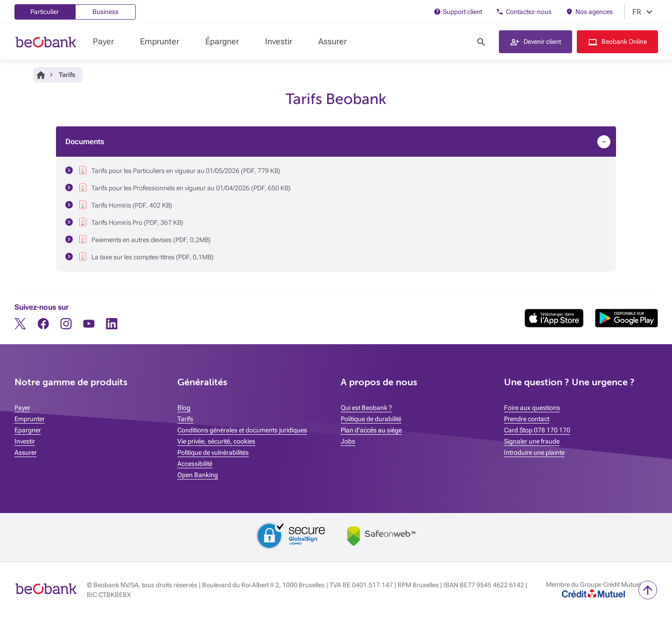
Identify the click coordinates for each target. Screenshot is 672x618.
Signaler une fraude (532, 441)
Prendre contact (527, 419)
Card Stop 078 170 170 (537, 430)
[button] (535, 42)
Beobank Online (624, 42)
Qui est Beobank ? (366, 408)
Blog (184, 408)
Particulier (45, 12)
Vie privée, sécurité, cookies (216, 441)
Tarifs (185, 419)
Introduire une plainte (534, 452)
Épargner (222, 41)
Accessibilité (195, 464)
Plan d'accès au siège (371, 430)
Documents (85, 142)
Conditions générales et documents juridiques (242, 430)
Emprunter (160, 41)
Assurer (332, 41)
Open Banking (198, 475)
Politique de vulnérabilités (213, 452)
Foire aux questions (532, 408)
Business (105, 12)
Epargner (28, 430)
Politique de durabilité (371, 419)
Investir (279, 41)
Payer (103, 41)
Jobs (348, 441)
